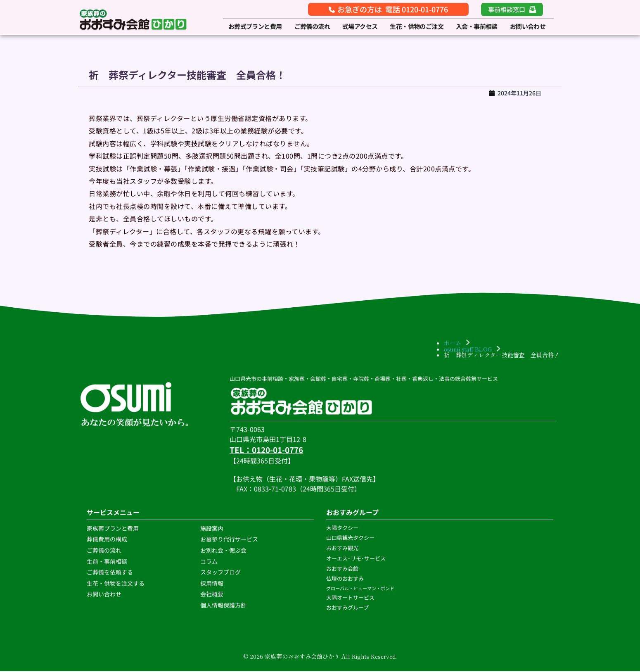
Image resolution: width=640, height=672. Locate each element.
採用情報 (212, 584)
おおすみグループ (348, 609)
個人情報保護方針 (224, 606)
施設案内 (212, 529)
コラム (209, 562)
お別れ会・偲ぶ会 (223, 551)
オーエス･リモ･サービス (357, 559)
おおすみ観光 (342, 549)
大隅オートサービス (350, 598)
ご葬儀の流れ (105, 551)
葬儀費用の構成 (107, 540)
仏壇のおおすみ (345, 579)
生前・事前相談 (108, 562)
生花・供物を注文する (116, 584)
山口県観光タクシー (350, 539)
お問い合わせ (104, 595)
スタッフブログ (221, 573)
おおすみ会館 (342, 569)
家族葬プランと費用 (113, 529)
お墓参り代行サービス (229, 540)
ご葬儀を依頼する (110, 573)
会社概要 (212, 595)
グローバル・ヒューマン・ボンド (361, 589)
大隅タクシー (342, 528)
